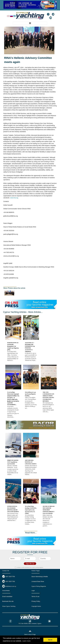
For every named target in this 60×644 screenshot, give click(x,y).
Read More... (31, 533)
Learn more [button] (27, 641)
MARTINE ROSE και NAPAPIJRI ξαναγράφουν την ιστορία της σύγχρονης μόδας (13, 346)
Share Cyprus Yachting (9, 606)
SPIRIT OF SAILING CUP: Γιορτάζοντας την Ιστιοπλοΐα (13, 462)
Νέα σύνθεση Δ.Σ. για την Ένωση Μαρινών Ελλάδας (30, 394)
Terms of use (35, 596)
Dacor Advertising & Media (40, 577)
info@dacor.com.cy (11, 586)
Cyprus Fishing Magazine (39, 586)
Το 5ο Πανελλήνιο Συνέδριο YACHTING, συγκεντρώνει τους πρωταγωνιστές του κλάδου (31, 510)
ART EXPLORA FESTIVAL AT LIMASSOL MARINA (31, 462)
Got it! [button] (50, 640)
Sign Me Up (30, 564)
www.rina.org (14, 198)
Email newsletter (7, 596)
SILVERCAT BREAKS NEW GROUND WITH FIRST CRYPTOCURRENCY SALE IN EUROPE (49, 510)
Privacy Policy (36, 601)
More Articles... (35, 312)
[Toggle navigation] (30, 23)
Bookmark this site (8, 601)
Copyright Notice (36, 606)
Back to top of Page (30, 634)
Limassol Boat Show (38, 581)
